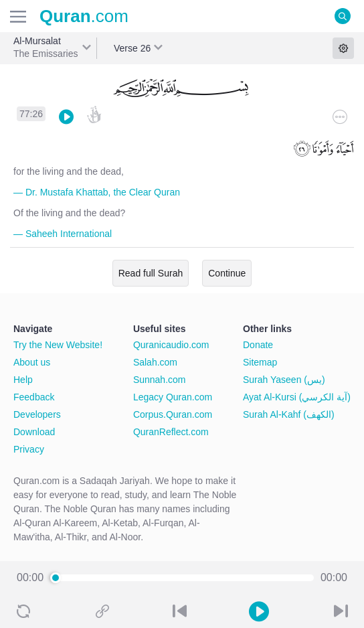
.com (84, 16)
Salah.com (155, 362)
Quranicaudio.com (171, 345)
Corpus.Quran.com (173, 414)
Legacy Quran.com (173, 397)
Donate (258, 345)
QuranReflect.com (171, 432)
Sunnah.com (160, 380)
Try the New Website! (58, 345)
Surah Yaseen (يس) (284, 380)
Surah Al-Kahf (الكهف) (289, 414)
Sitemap (260, 362)
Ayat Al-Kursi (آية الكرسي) (297, 397)
